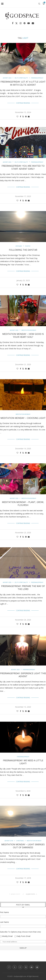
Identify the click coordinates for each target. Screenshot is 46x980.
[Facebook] (13, 23)
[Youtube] (29, 23)
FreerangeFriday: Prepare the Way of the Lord (23, 588)
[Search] (39, 4)
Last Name (4, 922)
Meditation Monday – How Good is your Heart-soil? (23, 335)
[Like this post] (17, 116)
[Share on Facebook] (20, 116)
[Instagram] (21, 23)
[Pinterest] (24, 23)
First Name (4, 912)
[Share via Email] (29, 116)
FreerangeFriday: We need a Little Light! (23, 762)
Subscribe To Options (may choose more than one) (20, 932)
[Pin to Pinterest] (26, 116)
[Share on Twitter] (23, 116)
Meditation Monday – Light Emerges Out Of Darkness (23, 846)
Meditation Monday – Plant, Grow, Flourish (23, 504)
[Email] (33, 23)
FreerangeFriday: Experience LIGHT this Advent (23, 675)
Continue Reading (23, 103)
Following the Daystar (23, 250)
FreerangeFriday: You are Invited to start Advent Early (23, 167)
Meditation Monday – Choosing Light (23, 418)
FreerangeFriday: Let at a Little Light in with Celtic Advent (23, 83)
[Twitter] (16, 23)
